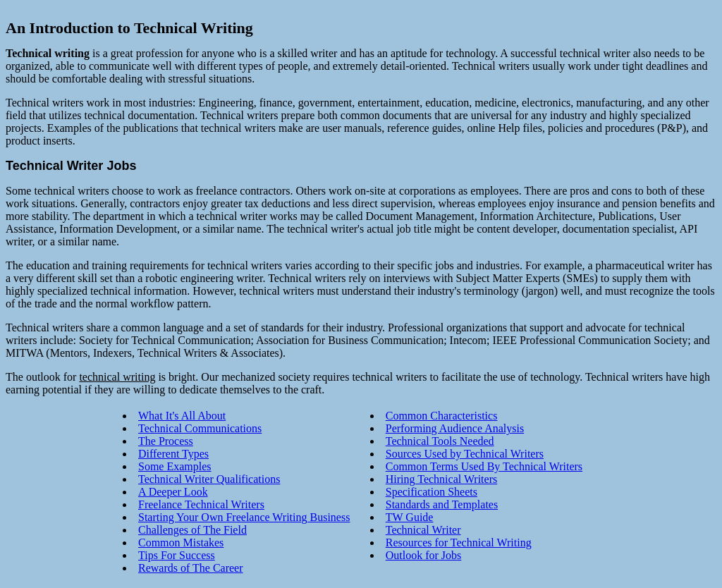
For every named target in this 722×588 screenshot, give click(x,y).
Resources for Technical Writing (459, 543)
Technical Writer (423, 530)
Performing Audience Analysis (455, 428)
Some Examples (175, 466)
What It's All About (182, 416)
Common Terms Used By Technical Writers (484, 466)
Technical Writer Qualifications (209, 479)
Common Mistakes (181, 543)
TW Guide (410, 517)
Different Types (173, 454)
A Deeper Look (173, 492)
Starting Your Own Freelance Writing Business (244, 517)
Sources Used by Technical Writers (465, 454)
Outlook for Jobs (424, 555)
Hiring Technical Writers (441, 479)
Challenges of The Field (192, 530)
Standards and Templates (442, 504)
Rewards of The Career (191, 568)
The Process (166, 441)
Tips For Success (177, 555)
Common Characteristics (442, 416)
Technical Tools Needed (440, 441)
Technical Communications (200, 428)
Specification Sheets (432, 492)
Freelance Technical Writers (201, 504)
